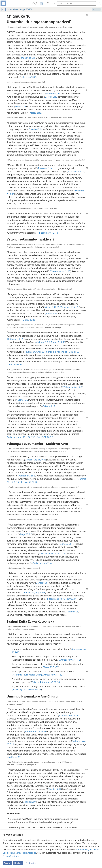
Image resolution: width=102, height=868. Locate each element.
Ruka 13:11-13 (58, 554)
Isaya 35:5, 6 (26, 534)
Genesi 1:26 (42, 583)
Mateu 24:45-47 (14, 365)
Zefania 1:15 (49, 406)
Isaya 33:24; (45, 554)
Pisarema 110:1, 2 (47, 168)
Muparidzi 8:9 (28, 58)
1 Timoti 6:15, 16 (57, 342)
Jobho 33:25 (66, 544)
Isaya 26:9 (40, 592)
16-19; (19, 482)
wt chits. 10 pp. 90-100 (20, 9)
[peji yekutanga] (4, 3)
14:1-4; (51, 352)
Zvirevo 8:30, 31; (52, 307)
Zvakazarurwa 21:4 (42, 563)
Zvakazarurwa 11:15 (60, 271)
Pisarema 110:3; (21, 675)
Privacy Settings (11, 856)
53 (78, 352)
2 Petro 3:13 (51, 97)
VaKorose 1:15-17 (69, 307)
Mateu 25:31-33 (51, 667)
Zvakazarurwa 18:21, (17, 437)
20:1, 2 (50, 437)
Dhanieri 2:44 (36, 129)
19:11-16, (35, 437)
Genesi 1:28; (31, 460)
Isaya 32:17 (72, 599)
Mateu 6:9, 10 (53, 94)
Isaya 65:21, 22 (30, 482)
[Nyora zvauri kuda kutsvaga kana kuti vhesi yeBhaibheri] (75, 3)
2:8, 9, (40, 460)
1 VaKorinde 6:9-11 (31, 690)
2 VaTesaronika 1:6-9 (72, 387)
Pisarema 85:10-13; (57, 599)
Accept (7, 863)
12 (21, 652)
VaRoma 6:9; (42, 342)
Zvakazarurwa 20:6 (68, 715)
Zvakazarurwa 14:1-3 (70, 660)
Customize (31, 863)
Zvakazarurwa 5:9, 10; (36, 352)
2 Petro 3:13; (29, 592)
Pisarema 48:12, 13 (49, 233)
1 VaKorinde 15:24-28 (35, 731)
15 (45, 460)
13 (83, 171)
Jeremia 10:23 (30, 77)
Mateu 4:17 (20, 106)
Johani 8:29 (73, 612)
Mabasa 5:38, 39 (51, 682)
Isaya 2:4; (17, 690)
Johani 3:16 (51, 313)
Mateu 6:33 (35, 113)
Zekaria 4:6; (37, 682)
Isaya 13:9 (23, 400)
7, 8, (14, 482)
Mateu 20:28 (29, 320)
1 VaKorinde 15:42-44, (65, 352)
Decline (18, 863)
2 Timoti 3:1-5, (75, 171)
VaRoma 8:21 (15, 757)
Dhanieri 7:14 (54, 789)
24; (29, 437)
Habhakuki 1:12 (15, 339)
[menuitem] (4, 3)
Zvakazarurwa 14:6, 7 (53, 675)
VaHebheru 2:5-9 (27, 476)
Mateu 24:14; (35, 675)
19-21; (43, 437)
